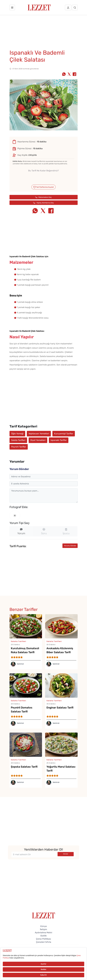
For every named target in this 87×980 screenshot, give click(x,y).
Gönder (66, 854)
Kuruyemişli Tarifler (64, 434)
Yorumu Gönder (70, 546)
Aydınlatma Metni (43, 933)
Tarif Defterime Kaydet (43, 187)
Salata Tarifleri (18, 440)
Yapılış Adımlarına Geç (43, 203)
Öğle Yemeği (17, 434)
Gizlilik (43, 936)
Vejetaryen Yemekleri (39, 434)
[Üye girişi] (68, 8)
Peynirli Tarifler (19, 447)
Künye (44, 926)
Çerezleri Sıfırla (44, 942)
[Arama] (75, 8)
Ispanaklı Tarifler (59, 440)
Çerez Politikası (43, 939)
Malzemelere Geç (44, 197)
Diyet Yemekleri (38, 440)
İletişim (43, 929)
